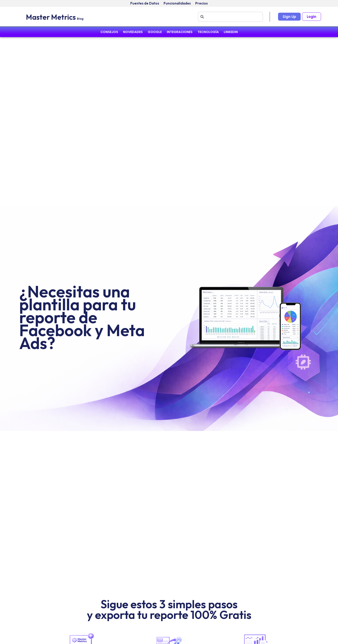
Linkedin (231, 32)
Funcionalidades (177, 3)
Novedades (133, 32)
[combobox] (230, 17)
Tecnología (208, 32)
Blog (80, 19)
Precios (201, 3)
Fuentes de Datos (145, 3)
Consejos (109, 32)
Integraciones (180, 32)
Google (155, 32)
